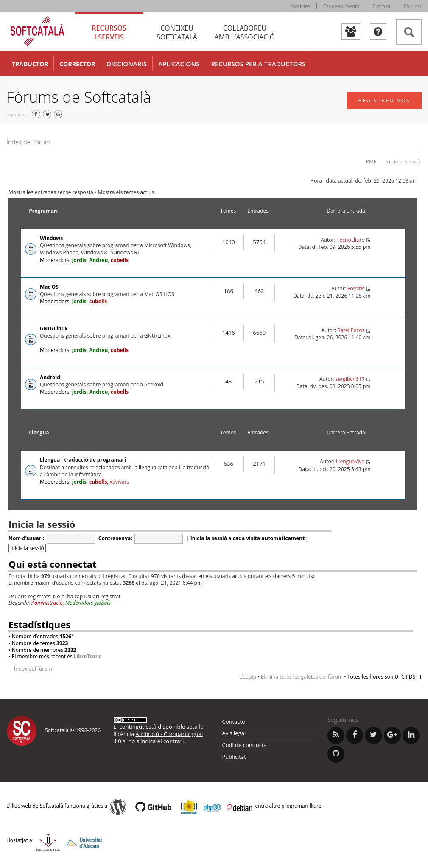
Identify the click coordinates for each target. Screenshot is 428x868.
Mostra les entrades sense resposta (51, 192)
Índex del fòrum (28, 142)
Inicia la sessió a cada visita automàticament (251, 538)
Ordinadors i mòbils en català (65, 89)
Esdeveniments (341, 6)
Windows (51, 238)
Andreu (99, 260)
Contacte (234, 721)
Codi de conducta (245, 745)
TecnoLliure (351, 240)
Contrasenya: (115, 538)
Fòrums (413, 6)
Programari (43, 211)
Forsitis (356, 289)
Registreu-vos (384, 100)
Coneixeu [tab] (177, 32)
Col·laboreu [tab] (245, 32)
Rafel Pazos (351, 330)
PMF (371, 162)
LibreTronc (88, 656)
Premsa (381, 6)
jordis (79, 260)
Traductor (30, 64)
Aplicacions (179, 64)
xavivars (120, 482)
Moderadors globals (88, 603)
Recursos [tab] (109, 32)
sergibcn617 (350, 379)
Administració (47, 603)
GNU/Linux (54, 328)
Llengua (39, 433)
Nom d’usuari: (26, 538)
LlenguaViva (350, 461)
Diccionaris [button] (127, 64)
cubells (120, 260)
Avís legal (234, 733)
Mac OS (49, 287)
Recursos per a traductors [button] (258, 64)
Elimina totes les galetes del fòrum (302, 677)
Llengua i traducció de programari (83, 460)
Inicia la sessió (403, 162)
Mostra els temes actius (126, 192)
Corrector (77, 64)
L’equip (248, 677)
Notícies (301, 6)
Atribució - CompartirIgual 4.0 (158, 737)
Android (50, 377)
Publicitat (234, 757)
